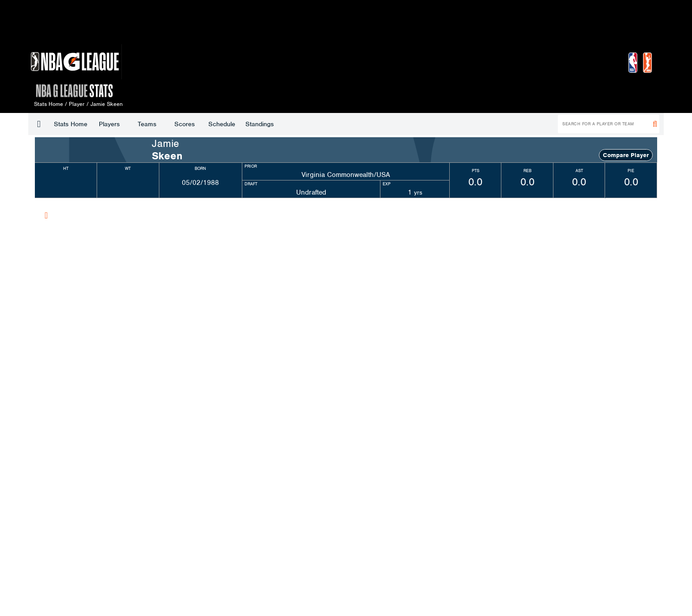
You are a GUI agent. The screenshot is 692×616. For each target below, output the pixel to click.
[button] (39, 124)
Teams (147, 124)
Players (109, 124)
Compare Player (626, 155)
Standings (259, 124)
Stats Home (71, 124)
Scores (184, 124)
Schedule (222, 124)
